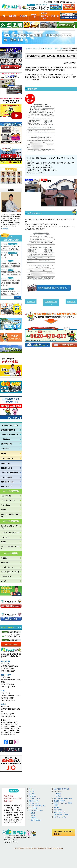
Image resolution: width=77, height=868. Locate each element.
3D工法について (7, 468)
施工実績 (12, 16)
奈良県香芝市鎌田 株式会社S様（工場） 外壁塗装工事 (11, 265)
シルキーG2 (5, 563)
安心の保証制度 (6, 444)
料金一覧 (55, 16)
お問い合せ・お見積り (11, 644)
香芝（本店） (6, 661)
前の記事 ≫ (71, 302)
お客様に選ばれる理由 (44, 16)
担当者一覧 (34, 16)
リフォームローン (7, 458)
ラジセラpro (6, 505)
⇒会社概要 (5, 229)
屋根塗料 (58, 796)
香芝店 (33, 813)
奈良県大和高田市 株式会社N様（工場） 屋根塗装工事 (11, 273)
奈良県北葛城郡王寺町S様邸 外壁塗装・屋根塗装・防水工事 (11, 283)
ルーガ (3, 581)
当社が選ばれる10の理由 (10, 425)
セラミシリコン (6, 496)
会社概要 (56, 807)
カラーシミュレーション (9, 435)
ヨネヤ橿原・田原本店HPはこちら (63, 833)
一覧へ (17, 298)
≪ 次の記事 (31, 302)
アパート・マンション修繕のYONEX (63, 804)
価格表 (3, 454)
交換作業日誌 (6, 439)
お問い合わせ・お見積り (61, 815)
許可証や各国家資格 (8, 430)
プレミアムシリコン (8, 500)
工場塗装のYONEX (59, 801)
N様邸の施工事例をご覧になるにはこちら (50, 288)
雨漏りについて (6, 463)
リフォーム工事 (6, 477)
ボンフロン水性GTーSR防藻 (10, 515)
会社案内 (23, 16)
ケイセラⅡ (5, 537)
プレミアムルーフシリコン (10, 533)
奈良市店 (33, 818)
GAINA (3, 510)
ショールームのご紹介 (69, 16)
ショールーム (6, 448)
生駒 (3, 691)
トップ (4, 16)
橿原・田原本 (6, 675)
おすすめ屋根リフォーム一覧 (63, 798)
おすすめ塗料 (58, 791)
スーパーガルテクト (8, 567)
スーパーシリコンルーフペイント (11, 256)
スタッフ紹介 (58, 810)
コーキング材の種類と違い (10, 473)
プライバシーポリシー (61, 817)
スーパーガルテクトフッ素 (10, 572)
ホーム (31, 789)
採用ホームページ (59, 812)
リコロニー (5, 558)
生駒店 (33, 815)
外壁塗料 (58, 794)
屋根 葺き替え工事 (7, 482)
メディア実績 (33, 808)
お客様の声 (32, 796)
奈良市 (4, 704)
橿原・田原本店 (36, 820)
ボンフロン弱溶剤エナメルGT (10, 547)
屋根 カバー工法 (7, 486)
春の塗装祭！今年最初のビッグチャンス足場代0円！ (11, 248)
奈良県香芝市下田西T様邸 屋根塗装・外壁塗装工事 (11, 293)
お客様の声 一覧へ (51, 303)
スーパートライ (6, 576)
